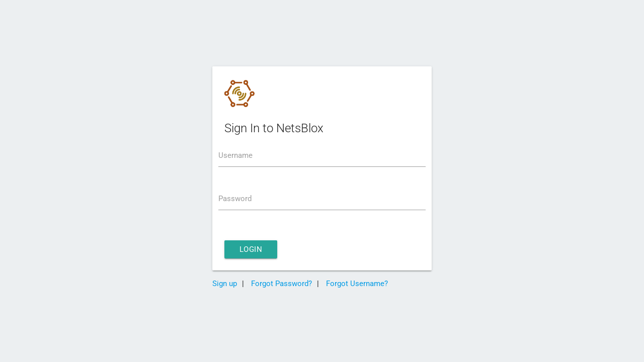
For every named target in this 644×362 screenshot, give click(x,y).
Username (235, 155)
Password (235, 199)
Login (251, 249)
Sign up (225, 284)
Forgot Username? (356, 284)
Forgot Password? (280, 284)
